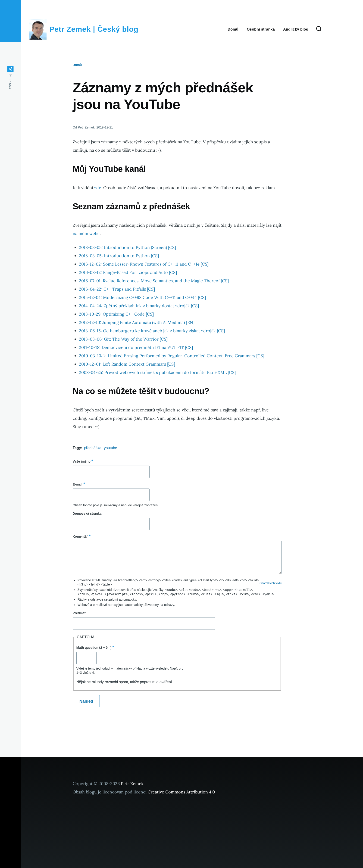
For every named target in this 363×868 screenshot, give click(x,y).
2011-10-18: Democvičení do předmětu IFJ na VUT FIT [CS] (136, 347)
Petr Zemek (132, 783)
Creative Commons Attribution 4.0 (181, 791)
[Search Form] (319, 29)
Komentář (80, 536)
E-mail (78, 484)
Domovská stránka (87, 514)
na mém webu (86, 233)
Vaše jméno (82, 461)
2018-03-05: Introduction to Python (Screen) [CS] (127, 247)
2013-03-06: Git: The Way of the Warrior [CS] (123, 339)
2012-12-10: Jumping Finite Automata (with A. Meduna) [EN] (137, 322)
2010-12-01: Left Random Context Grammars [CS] (127, 364)
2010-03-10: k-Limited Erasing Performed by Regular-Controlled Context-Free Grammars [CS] (172, 356)
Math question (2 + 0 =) (94, 647)
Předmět (79, 613)
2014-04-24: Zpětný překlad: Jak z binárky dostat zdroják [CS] (139, 306)
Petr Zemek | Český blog (94, 29)
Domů (77, 65)
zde (98, 188)
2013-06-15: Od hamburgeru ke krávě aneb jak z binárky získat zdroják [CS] (152, 331)
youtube (111, 448)
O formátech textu (271, 583)
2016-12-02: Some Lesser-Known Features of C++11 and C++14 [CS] (144, 264)
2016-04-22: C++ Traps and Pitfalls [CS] (117, 289)
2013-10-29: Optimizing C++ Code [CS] (116, 314)
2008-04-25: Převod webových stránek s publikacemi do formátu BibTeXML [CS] (157, 372)
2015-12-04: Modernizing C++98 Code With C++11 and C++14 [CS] (142, 297)
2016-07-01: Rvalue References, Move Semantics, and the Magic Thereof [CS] (154, 281)
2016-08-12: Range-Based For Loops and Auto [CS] (128, 272)
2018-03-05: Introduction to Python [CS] (119, 256)
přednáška (93, 448)
